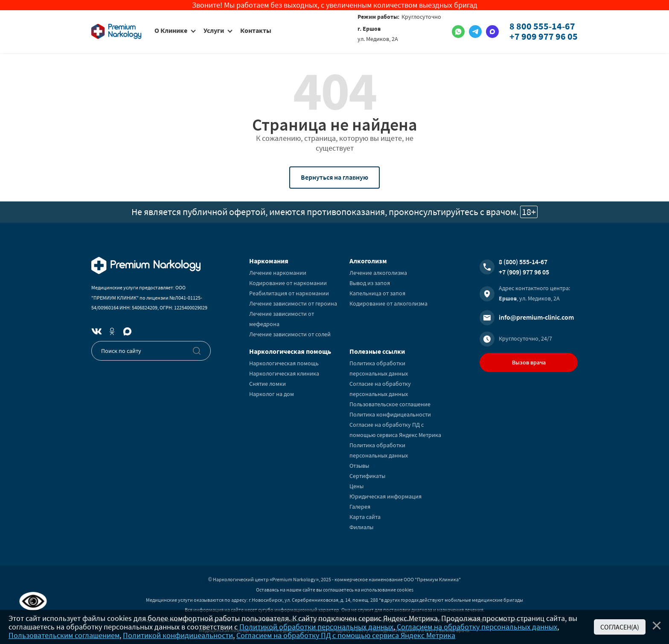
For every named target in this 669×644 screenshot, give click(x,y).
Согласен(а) (620, 627)
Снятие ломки (268, 384)
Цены (356, 486)
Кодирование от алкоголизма (388, 303)
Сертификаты (367, 476)
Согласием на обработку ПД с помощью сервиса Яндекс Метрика (346, 635)
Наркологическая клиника (284, 373)
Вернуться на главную (334, 177)
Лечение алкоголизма (378, 273)
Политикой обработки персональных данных (316, 627)
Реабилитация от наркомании (289, 293)
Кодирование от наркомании (288, 283)
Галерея (360, 507)
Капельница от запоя (377, 293)
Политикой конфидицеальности (178, 635)
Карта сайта (365, 517)
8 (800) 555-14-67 (523, 262)
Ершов (508, 298)
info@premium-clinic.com (536, 317)
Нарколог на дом (272, 394)
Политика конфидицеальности (390, 414)
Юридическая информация (385, 496)
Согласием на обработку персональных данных (477, 627)
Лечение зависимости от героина (293, 303)
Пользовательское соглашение (390, 404)
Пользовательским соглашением (64, 635)
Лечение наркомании (278, 273)
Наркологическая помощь (284, 363)
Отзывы (359, 466)
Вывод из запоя (370, 283)
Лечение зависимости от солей (290, 334)
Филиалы (361, 527)
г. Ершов (369, 29)
